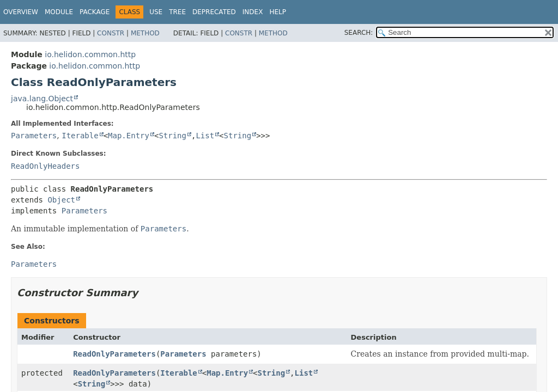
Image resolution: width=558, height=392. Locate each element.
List (205, 136)
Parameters (34, 136)
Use (156, 12)
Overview (21, 12)
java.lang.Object (42, 99)
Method (145, 33)
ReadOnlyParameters (114, 354)
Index (253, 12)
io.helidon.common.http (90, 54)
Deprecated (214, 12)
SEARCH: (359, 33)
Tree (177, 12)
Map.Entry (129, 136)
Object (61, 200)
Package (95, 12)
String (172, 136)
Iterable (80, 136)
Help (278, 12)
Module (59, 12)
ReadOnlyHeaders (45, 166)
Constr (111, 33)
